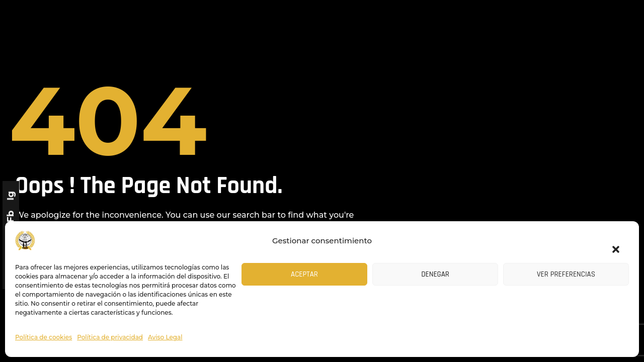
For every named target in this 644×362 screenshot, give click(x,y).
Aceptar (304, 274)
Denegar (435, 274)
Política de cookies (44, 337)
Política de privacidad (110, 337)
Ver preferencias (566, 274)
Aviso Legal (165, 337)
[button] (611, 243)
